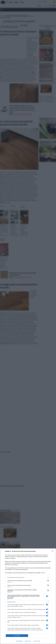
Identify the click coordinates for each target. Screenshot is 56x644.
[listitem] (28, 577)
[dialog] (28, 596)
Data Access (28, 641)
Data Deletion (19, 641)
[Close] (53, 551)
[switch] (48, 581)
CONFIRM (17, 636)
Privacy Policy (37, 641)
